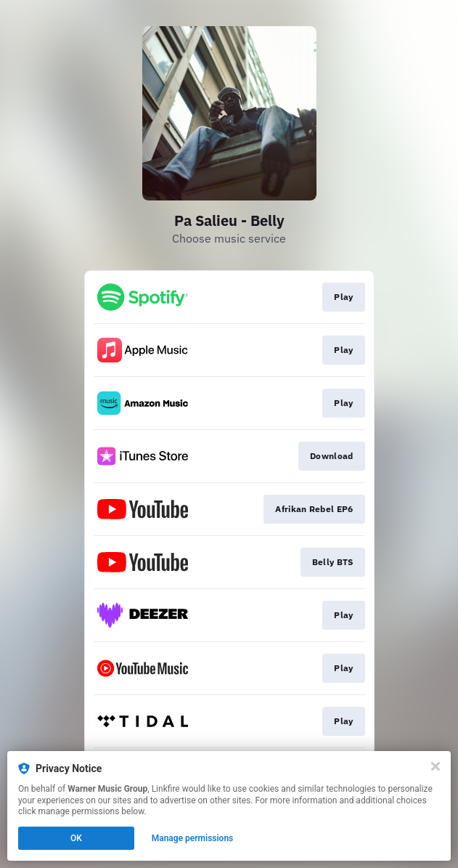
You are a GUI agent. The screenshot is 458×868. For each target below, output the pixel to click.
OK (76, 838)
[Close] (435, 766)
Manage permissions (193, 838)
